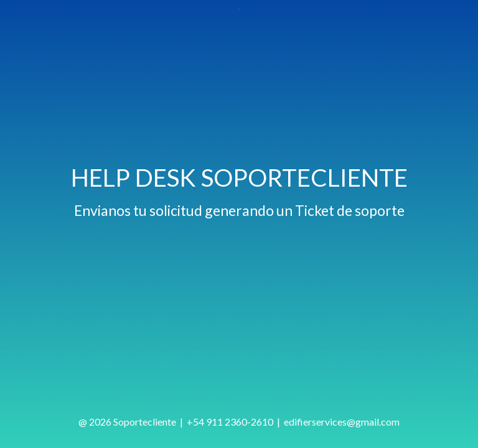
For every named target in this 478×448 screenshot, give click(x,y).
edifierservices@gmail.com (342, 422)
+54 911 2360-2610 (230, 422)
